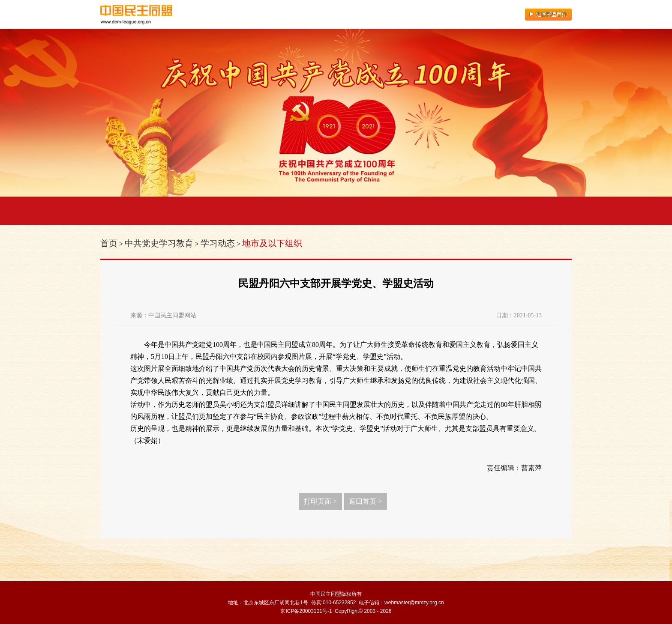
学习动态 (218, 243)
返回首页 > (365, 501)
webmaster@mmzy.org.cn (414, 603)
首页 (109, 243)
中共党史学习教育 (159, 243)
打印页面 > (320, 501)
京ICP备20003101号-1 (306, 611)
